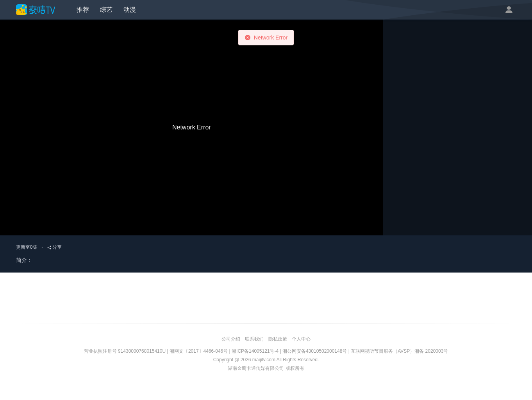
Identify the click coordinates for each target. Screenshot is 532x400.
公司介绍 (231, 339)
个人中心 (301, 339)
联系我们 (254, 339)
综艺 (106, 10)
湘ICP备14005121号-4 (255, 351)
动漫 (130, 10)
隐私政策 (278, 339)
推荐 (83, 10)
